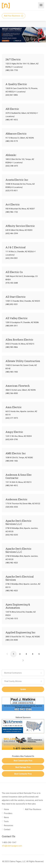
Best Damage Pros (23, 767)
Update (23, 689)
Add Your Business (14, 16)
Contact (7, 830)
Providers (8, 813)
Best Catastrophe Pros (23, 761)
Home (6, 809)
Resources (8, 825)
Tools (6, 821)
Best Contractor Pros (23, 774)
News (6, 817)
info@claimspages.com (12, 846)
